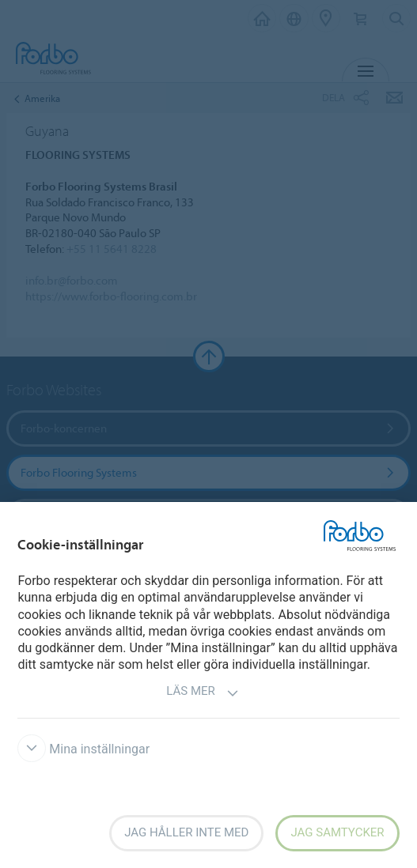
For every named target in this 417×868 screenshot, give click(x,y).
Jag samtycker (337, 832)
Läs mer (203, 693)
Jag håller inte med (186, 832)
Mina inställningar (83, 749)
